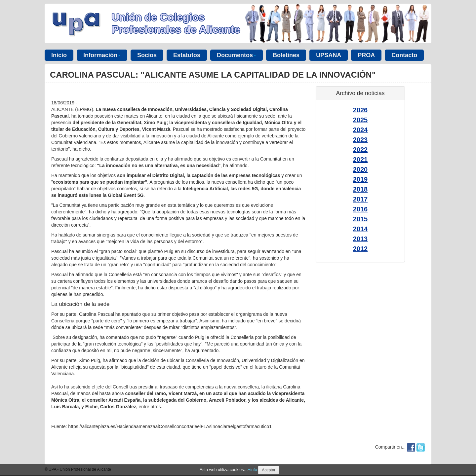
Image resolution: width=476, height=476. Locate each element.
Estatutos (187, 55)
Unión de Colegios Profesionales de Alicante (176, 23)
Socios (147, 55)
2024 (360, 130)
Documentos (237, 55)
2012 (360, 249)
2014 (360, 229)
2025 (360, 120)
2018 (360, 189)
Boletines (286, 55)
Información (102, 55)
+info (253, 470)
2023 (360, 140)
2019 (360, 179)
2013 (360, 239)
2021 (360, 160)
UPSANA (329, 55)
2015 (360, 219)
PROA (366, 55)
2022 (360, 150)
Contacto (404, 55)
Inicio (59, 55)
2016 (360, 209)
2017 (360, 199)
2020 (360, 169)
